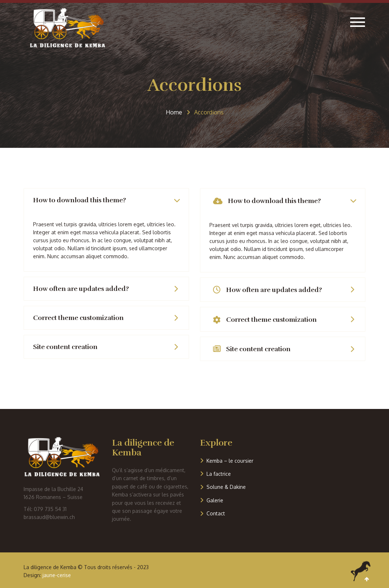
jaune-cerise (57, 575)
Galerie (215, 500)
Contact (216, 513)
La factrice (219, 474)
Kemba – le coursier (230, 461)
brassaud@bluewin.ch (49, 517)
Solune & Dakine (226, 487)
